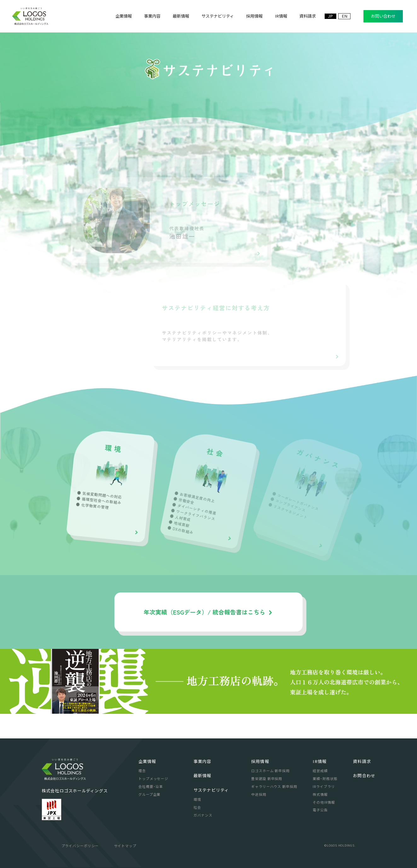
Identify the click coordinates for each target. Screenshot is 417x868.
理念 (142, 771)
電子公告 (320, 810)
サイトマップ (125, 846)
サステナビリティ (211, 790)
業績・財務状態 (325, 778)
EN (345, 16)
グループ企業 (149, 794)
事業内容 (202, 761)
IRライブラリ (324, 786)
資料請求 (362, 761)
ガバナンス (203, 815)
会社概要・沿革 (151, 786)
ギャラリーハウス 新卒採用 (274, 786)
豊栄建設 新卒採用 (267, 778)
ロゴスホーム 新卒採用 (270, 771)
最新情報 (202, 775)
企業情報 (147, 761)
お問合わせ (364, 775)
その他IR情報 (324, 802)
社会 (197, 807)
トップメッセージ (153, 778)
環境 (197, 799)
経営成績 (320, 771)
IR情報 (319, 761)
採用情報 (260, 761)
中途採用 (259, 794)
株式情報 (320, 794)
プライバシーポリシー (80, 846)
